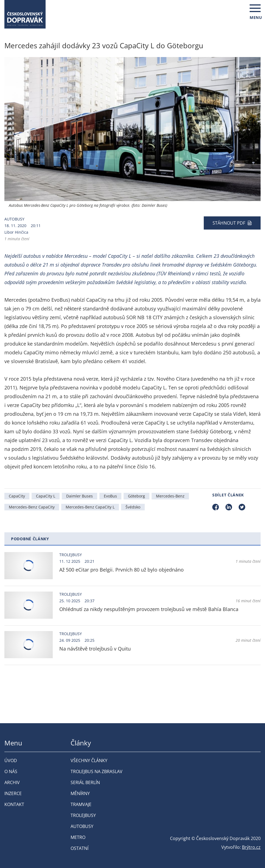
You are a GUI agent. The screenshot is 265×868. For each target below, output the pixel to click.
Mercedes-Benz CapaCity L (90, 507)
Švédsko (133, 507)
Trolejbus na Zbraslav (97, 771)
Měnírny (80, 793)
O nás (11, 771)
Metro (78, 837)
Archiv (12, 782)
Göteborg (136, 496)
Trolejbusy (71, 555)
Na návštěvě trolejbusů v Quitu (95, 649)
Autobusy (14, 219)
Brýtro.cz (251, 847)
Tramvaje (81, 804)
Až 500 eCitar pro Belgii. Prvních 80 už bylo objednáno (122, 570)
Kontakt (14, 804)
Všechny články (89, 760)
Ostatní (79, 848)
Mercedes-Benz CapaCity (32, 507)
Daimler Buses (79, 496)
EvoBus (110, 496)
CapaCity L (46, 496)
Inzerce (13, 793)
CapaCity (17, 496)
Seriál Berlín (85, 782)
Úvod (11, 760)
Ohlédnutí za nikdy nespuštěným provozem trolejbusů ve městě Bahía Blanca (149, 609)
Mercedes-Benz (170, 496)
